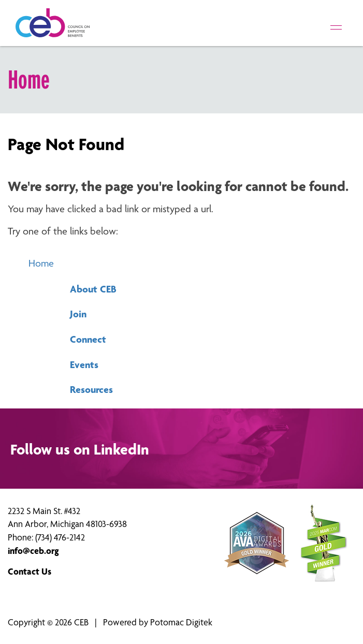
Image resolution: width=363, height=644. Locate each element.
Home (41, 263)
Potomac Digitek (181, 622)
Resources (91, 389)
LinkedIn (121, 450)
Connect (88, 339)
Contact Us (30, 571)
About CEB (93, 289)
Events (84, 364)
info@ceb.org (33, 551)
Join (78, 314)
